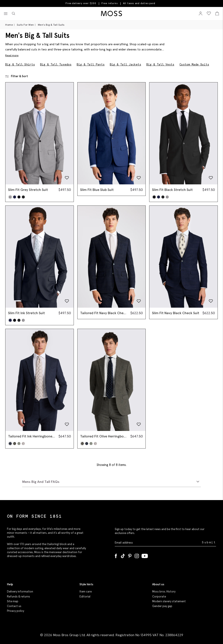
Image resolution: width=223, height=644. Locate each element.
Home (9, 25)
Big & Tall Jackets (125, 64)
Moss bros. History (164, 591)
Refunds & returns (19, 596)
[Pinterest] (130, 555)
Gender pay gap (162, 606)
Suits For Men (25, 25)
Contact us (14, 606)
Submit (209, 542)
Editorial (85, 596)
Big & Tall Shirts (20, 64)
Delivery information (20, 591)
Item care (86, 591)
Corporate (159, 596)
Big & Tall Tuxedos (56, 64)
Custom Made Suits (194, 64)
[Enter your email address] (158, 542)
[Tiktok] (123, 555)
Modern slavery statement (169, 601)
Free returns (110, 3)
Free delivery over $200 (81, 3)
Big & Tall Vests (160, 64)
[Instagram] (137, 555)
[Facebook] (116, 555)
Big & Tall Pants (91, 64)
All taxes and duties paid (139, 3)
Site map (13, 601)
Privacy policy (16, 611)
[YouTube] (145, 555)
